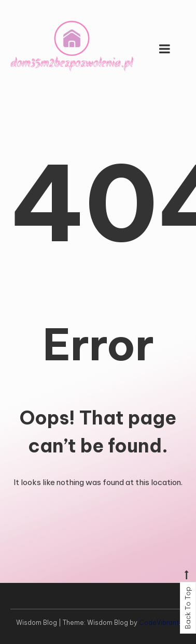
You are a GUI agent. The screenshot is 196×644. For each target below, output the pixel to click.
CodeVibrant (159, 623)
